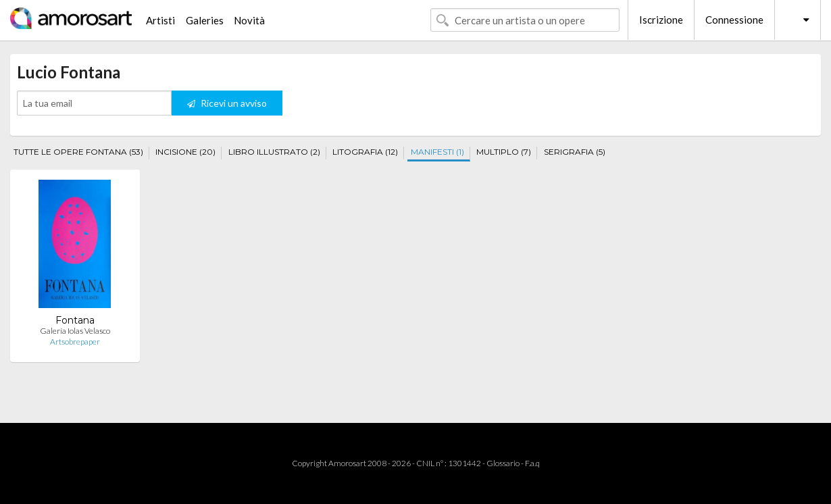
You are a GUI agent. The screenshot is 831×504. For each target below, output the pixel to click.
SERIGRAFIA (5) (575, 152)
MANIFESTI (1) (437, 152)
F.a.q (532, 463)
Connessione (734, 20)
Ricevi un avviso (227, 103)
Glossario (503, 463)
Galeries (205, 20)
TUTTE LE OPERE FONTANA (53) (78, 152)
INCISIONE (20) (185, 152)
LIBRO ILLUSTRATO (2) (274, 152)
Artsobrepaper (75, 342)
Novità (249, 20)
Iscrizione (661, 20)
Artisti (160, 20)
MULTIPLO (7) (504, 152)
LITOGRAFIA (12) (365, 152)
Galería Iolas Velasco (75, 331)
